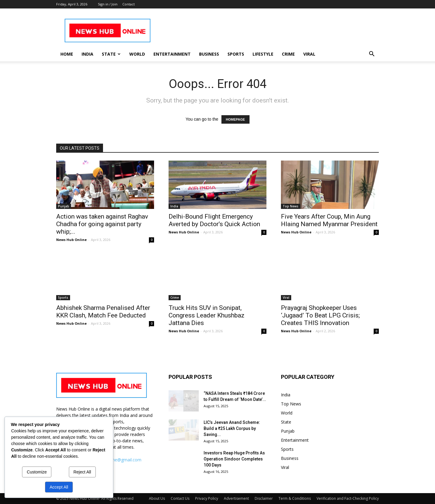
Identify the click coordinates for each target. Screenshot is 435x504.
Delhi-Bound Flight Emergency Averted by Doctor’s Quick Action (214, 220)
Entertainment (172, 54)
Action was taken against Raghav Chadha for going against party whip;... (102, 224)
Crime (288, 54)
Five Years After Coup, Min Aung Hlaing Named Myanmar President (329, 220)
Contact (129, 4)
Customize (37, 472)
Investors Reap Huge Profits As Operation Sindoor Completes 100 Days (234, 459)
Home (67, 54)
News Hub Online (71, 240)
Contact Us (180, 498)
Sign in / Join (108, 4)
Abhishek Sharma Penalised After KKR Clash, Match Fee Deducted (103, 312)
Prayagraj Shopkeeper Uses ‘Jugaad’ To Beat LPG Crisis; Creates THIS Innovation (320, 315)
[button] (372, 55)
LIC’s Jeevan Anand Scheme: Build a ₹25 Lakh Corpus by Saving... (232, 428)
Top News (291, 206)
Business (209, 54)
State (111, 54)
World (137, 54)
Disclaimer (264, 498)
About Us (157, 498)
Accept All (59, 487)
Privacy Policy (207, 498)
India (87, 54)
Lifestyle (263, 54)
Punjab (64, 206)
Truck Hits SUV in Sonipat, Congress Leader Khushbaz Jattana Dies (206, 315)
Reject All (82, 472)
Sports (236, 54)
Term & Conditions (295, 498)
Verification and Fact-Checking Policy (348, 498)
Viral (309, 54)
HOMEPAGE (235, 119)
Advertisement (236, 498)
